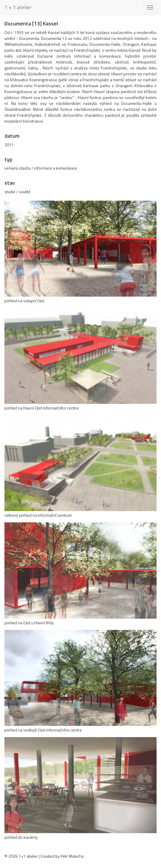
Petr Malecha (72, 856)
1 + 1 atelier (18, 7)
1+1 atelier (28, 856)
